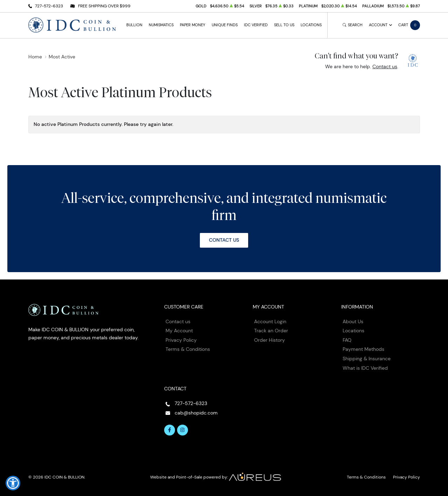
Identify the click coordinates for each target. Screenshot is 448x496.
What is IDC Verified (365, 368)
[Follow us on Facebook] (170, 430)
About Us (353, 321)
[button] (13, 483)
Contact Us (224, 240)
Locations (311, 25)
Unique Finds (225, 25)
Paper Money (192, 25)
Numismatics (161, 25)
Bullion (134, 25)
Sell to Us (284, 25)
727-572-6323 (49, 6)
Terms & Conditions (188, 349)
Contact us (385, 66)
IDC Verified (256, 25)
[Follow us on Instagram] (183, 430)
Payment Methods (363, 349)
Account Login (270, 321)
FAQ (347, 340)
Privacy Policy (181, 340)
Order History (269, 340)
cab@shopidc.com (196, 413)
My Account (179, 331)
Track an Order (271, 331)
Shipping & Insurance (367, 359)
